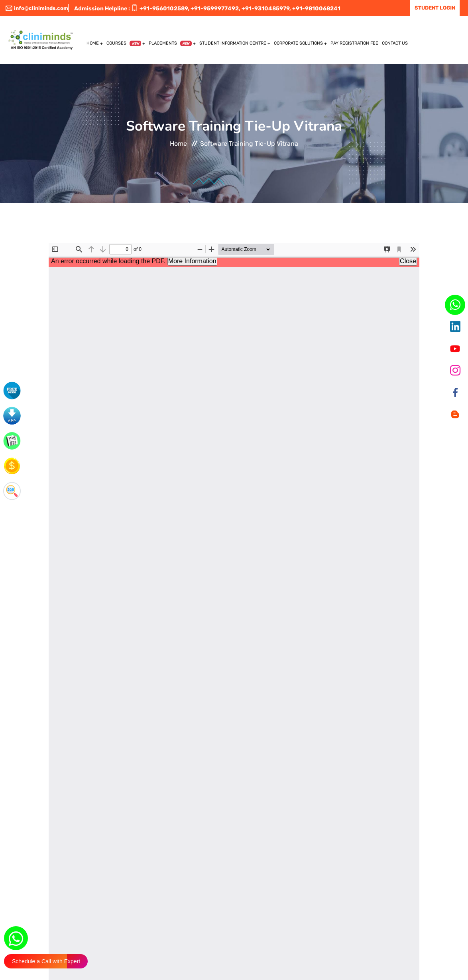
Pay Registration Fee (354, 43)
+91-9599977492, (215, 9)
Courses (124, 43)
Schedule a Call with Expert (46, 961)
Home (93, 43)
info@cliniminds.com (37, 8)
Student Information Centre (233, 43)
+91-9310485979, (266, 9)
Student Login (435, 8)
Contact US (395, 43)
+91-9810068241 (316, 9)
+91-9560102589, (164, 9)
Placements (170, 43)
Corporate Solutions (298, 43)
